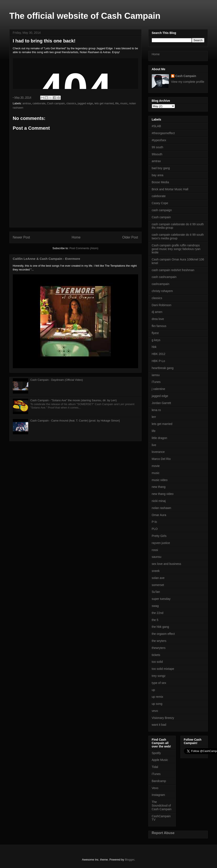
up (154, 690)
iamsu (156, 375)
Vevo (155, 788)
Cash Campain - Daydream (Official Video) (57, 380)
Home (76, 237)
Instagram (158, 795)
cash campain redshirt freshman (173, 270)
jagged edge (85, 103)
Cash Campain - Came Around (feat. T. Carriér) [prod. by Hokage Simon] (75, 421)
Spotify (156, 753)
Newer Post (21, 237)
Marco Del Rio (161, 459)
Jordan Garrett (161, 403)
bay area (158, 175)
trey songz (159, 676)
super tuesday (161, 599)
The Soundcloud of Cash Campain (162, 805)
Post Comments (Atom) (84, 248)
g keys (156, 340)
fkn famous (159, 326)
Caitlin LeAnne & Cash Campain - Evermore (46, 259)
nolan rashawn (162, 508)
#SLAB (156, 126)
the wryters (159, 641)
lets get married (104, 103)
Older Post (130, 237)
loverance (158, 452)
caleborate (39, 103)
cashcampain (161, 284)
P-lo (154, 522)
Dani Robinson (162, 305)
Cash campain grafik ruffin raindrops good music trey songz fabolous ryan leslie (176, 249)
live (154, 445)
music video (160, 480)
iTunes (156, 382)
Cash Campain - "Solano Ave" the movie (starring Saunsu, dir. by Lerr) (74, 400)
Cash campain (56, 103)
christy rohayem (162, 291)
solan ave (158, 578)
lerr (154, 417)
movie (156, 466)
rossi (155, 550)
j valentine (159, 389)
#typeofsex (159, 140)
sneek (156, 571)
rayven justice (161, 543)
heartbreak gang (163, 368)
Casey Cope (160, 203)
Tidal (155, 767)
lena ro (156, 410)
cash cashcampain (164, 277)
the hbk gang (160, 627)
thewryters (159, 648)
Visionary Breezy (163, 718)
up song (157, 704)
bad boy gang (161, 168)
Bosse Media (160, 182)
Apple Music (160, 760)
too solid (157, 662)
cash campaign (162, 210)
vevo (155, 711)
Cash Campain (186, 76)
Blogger (130, 860)
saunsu (157, 557)
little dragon (159, 438)
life (117, 103)
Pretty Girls (159, 536)
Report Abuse (163, 833)
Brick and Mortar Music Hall (170, 189)
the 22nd (158, 613)
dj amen (157, 312)
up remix (158, 697)
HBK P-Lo (158, 361)
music (124, 103)
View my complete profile (188, 82)
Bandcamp (159, 781)
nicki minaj (159, 501)
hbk (154, 347)
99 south (158, 147)
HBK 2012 (159, 354)
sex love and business (167, 564)
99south (157, 154)
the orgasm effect (163, 634)
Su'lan (156, 592)
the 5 (155, 620)
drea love (158, 319)
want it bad (159, 725)
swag (155, 606)
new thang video (163, 494)
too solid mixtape (163, 669)
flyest (155, 333)
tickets (156, 655)
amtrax (27, 103)
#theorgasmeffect (163, 133)
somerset (158, 585)
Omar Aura (159, 515)
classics (71, 103)
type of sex (159, 683)
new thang (159, 487)
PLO (155, 529)
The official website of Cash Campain (85, 16)
